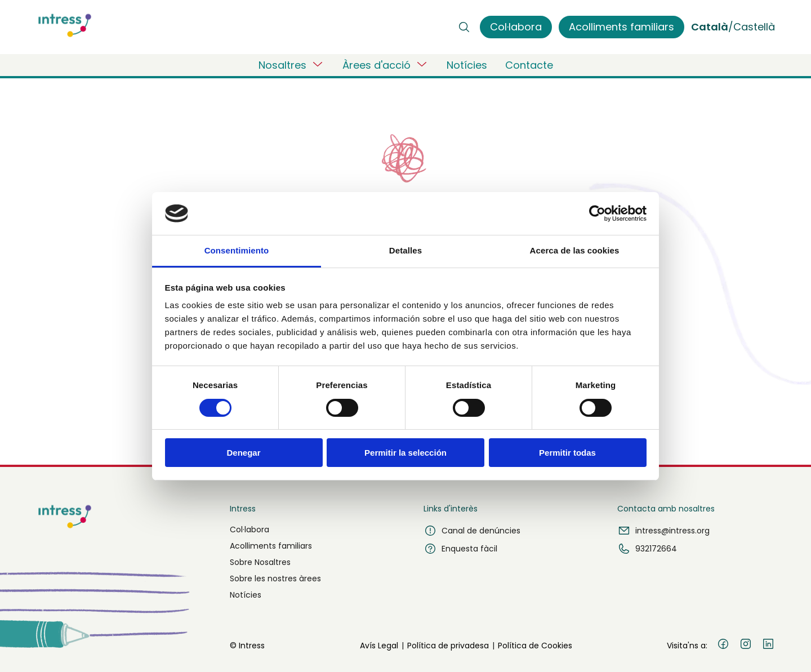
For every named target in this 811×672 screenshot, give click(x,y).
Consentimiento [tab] (237, 250)
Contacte (529, 65)
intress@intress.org (663, 531)
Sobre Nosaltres (260, 562)
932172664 (647, 549)
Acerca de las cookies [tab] (575, 250)
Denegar (243, 453)
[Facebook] (723, 646)
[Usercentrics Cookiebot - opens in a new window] (597, 213)
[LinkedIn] (768, 646)
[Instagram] (746, 646)
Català (710, 27)
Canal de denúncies (472, 531)
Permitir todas (567, 453)
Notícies (467, 65)
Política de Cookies (535, 646)
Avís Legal (379, 646)
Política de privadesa (448, 646)
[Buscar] (464, 27)
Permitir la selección (405, 453)
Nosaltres (291, 65)
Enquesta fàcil (460, 549)
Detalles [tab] (405, 250)
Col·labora (249, 529)
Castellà (754, 27)
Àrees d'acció (386, 65)
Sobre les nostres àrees (275, 578)
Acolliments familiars (271, 546)
